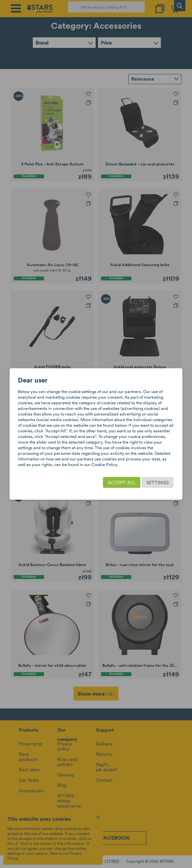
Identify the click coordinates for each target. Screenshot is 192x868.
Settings (158, 483)
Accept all (122, 483)
